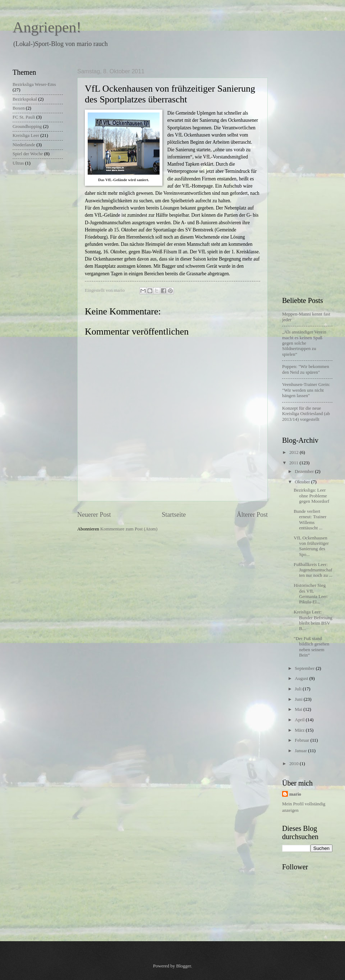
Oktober (303, 482)
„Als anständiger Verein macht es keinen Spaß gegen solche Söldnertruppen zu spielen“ (304, 343)
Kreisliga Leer (26, 135)
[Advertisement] (311, 176)
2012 (295, 452)
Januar (301, 751)
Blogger (183, 966)
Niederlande (24, 145)
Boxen (19, 108)
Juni (299, 699)
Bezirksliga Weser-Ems (34, 84)
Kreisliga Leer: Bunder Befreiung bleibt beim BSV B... (313, 620)
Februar (302, 740)
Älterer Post (252, 515)
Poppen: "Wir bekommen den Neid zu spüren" (306, 369)
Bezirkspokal (25, 99)
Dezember (305, 471)
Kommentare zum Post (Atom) (129, 529)
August (302, 678)
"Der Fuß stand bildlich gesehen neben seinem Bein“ (311, 647)
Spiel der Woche (28, 154)
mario (295, 794)
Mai (299, 709)
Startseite (174, 515)
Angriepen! (47, 27)
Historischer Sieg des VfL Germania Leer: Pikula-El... (311, 594)
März (300, 730)
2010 (295, 764)
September (305, 668)
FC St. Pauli (24, 117)
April (300, 720)
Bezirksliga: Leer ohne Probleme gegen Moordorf (311, 496)
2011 (295, 463)
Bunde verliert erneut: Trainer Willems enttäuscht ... (310, 520)
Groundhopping (27, 126)
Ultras (18, 163)
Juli (299, 689)
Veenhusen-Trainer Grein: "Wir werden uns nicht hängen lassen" (306, 390)
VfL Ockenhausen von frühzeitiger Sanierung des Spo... (311, 546)
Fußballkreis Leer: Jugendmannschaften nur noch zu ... (313, 570)
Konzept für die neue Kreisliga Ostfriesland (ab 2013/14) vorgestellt (306, 414)
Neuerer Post (94, 515)
